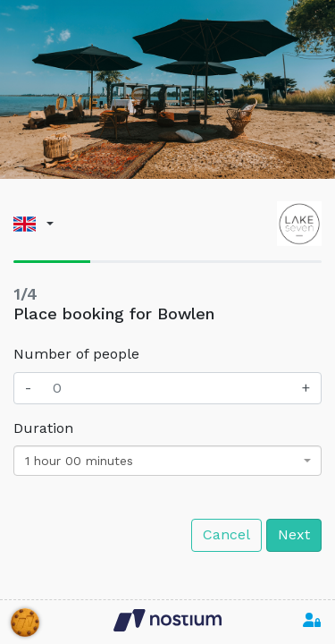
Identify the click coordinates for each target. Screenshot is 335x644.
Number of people (76, 354)
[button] (33, 224)
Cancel (226, 534)
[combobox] (167, 461)
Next (294, 534)
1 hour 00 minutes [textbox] (79, 461)
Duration (43, 428)
